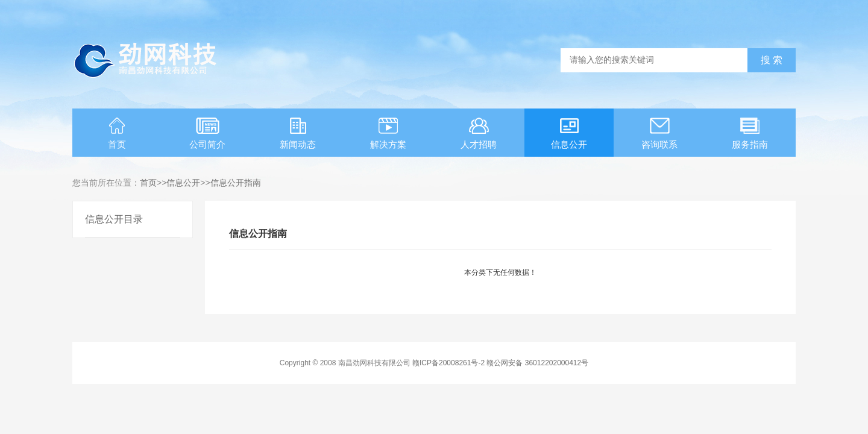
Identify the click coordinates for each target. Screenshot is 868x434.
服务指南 (750, 134)
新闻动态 (298, 134)
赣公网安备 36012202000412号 (537, 363)
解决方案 (388, 134)
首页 (117, 134)
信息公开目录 (114, 219)
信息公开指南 (236, 183)
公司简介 (207, 134)
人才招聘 (479, 134)
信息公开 (569, 134)
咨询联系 (659, 134)
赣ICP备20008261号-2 (448, 363)
